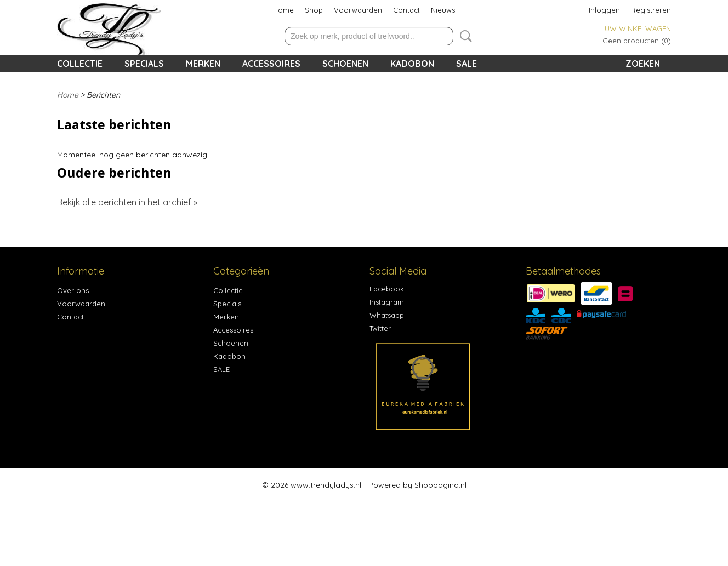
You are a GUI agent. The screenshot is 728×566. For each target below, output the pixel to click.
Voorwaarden (358, 10)
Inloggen (604, 10)
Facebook (387, 289)
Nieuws (443, 10)
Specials (144, 64)
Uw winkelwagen (638, 28)
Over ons (73, 290)
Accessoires (271, 64)
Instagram (387, 302)
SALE (467, 64)
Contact (406, 10)
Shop (314, 10)
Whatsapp (387, 315)
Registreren (651, 10)
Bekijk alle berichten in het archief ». (128, 202)
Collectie (80, 64)
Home (283, 10)
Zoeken (464, 36)
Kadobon (412, 64)
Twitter (380, 328)
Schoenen (345, 64)
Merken (203, 64)
